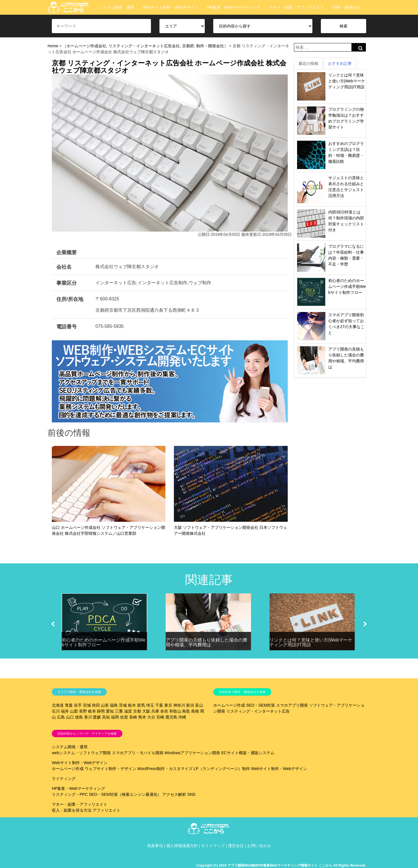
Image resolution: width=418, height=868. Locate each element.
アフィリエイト (106, 810)
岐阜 (92, 711)
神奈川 (179, 705)
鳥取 (186, 711)
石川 (56, 711)
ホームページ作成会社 (86, 46)
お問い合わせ (259, 846)
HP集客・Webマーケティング (234, 7)
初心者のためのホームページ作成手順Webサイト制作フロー (347, 287)
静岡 (101, 711)
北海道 (58, 705)
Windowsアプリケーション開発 (192, 753)
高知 (106, 717)
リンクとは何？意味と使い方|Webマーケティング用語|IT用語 (347, 81)
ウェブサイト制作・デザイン (110, 769)
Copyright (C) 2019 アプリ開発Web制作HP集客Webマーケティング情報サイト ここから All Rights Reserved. (281, 865)
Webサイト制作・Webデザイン (171, 7)
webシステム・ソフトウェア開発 (81, 753)
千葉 (159, 705)
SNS (191, 794)
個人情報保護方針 (182, 846)
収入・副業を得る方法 (72, 810)
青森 (69, 705)
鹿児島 (171, 717)
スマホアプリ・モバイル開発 (138, 753)
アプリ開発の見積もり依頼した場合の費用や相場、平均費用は (206, 643)
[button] (53, 624)
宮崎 (160, 717)
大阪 (146, 711)
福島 (114, 705)
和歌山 (175, 711)
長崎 (133, 717)
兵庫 (155, 711)
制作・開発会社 (347, 7)
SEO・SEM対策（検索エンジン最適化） (125, 794)
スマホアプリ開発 (292, 705)
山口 (70, 717)
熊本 (142, 717)
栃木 (132, 705)
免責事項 (155, 846)
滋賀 (128, 711)
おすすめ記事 (340, 63)
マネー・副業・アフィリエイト (297, 7)
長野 (83, 711)
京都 (137, 711)
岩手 (78, 705)
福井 (65, 711)
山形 (105, 705)
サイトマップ (213, 846)
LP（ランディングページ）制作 (222, 769)
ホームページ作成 (229, 705)
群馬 (141, 705)
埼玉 (150, 705)
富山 (199, 705)
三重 (119, 711)
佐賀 (124, 717)
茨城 (123, 705)
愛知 (110, 711)
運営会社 (236, 846)
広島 (61, 717)
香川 (88, 717)
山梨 (74, 711)
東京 (168, 705)
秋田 (96, 705)
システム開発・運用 (116, 7)
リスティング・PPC (70, 794)
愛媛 (97, 717)
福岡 (115, 717)
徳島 (79, 717)
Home (53, 46)
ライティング (64, 779)
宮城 (87, 705)
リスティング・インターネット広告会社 (144, 46)
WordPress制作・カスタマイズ (165, 769)
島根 (195, 711)
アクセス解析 (174, 794)
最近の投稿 (308, 63)
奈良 (164, 711)
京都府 (188, 46)
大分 (151, 717)
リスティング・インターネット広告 (258, 711)
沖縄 (182, 717)
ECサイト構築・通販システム (248, 753)
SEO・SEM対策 (261, 705)
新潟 (190, 705)
